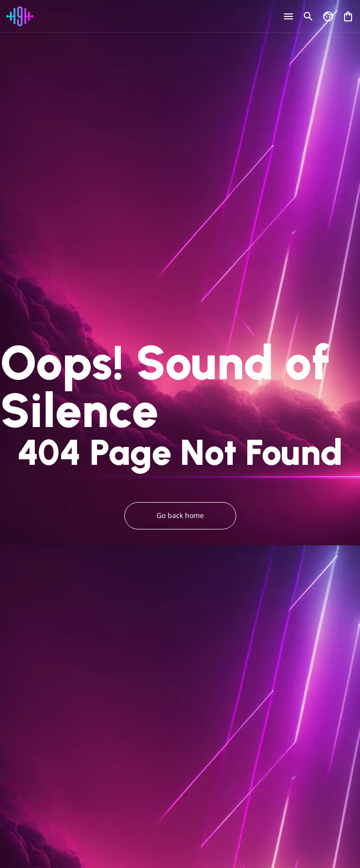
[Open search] (308, 16)
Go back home (180, 516)
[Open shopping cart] (348, 14)
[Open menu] (288, 16)
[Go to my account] (328, 16)
